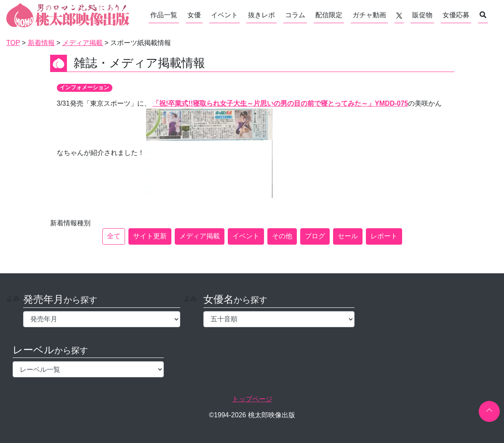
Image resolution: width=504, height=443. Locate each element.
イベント (224, 15)
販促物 (422, 15)
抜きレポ (261, 15)
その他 (282, 236)
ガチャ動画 (369, 15)
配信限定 (329, 15)
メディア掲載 (200, 236)
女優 (194, 15)
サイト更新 (150, 236)
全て (114, 236)
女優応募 (456, 15)
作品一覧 (164, 15)
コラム (295, 15)
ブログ (315, 236)
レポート (384, 236)
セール (348, 236)
